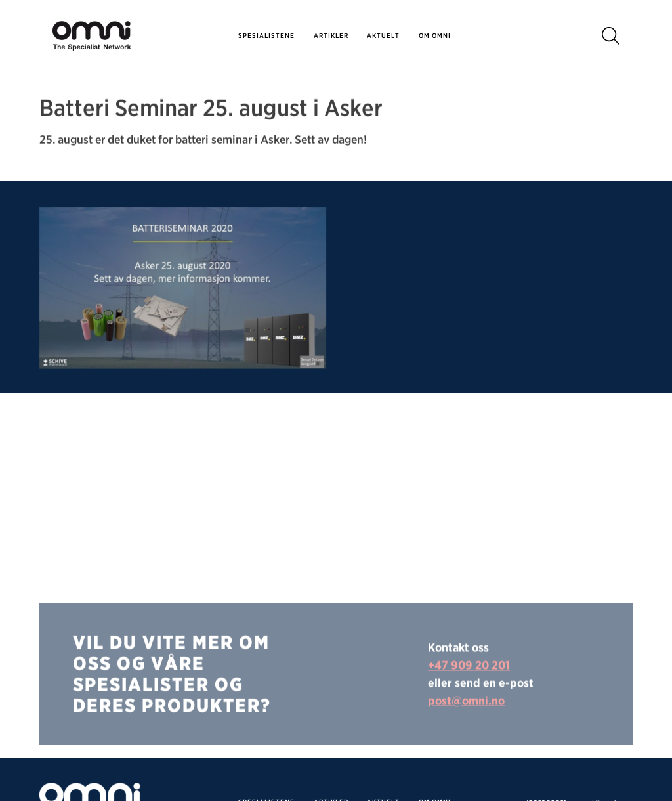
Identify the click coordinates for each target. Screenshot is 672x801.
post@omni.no (466, 728)
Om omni (435, 35)
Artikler (331, 35)
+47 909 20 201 (469, 693)
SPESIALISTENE (266, 35)
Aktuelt (383, 35)
